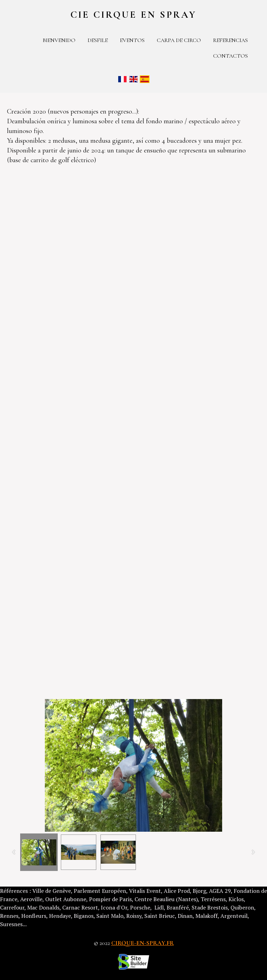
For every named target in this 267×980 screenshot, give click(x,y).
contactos (230, 56)
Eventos (132, 40)
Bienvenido (59, 40)
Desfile (98, 40)
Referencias (230, 40)
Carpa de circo (179, 40)
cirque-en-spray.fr (143, 943)
